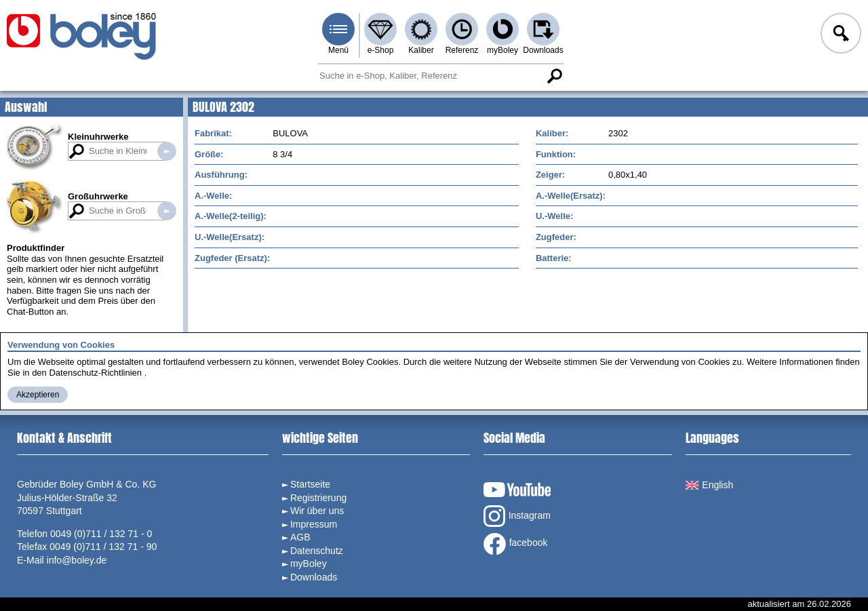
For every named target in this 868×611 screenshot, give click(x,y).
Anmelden (840, 35)
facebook (516, 544)
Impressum (314, 524)
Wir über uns (317, 511)
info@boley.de (77, 560)
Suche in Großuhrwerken (167, 211)
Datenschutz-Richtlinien (95, 373)
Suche (554, 76)
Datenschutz (317, 551)
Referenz (462, 50)
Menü (338, 50)
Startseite (310, 484)
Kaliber (421, 50)
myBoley (502, 50)
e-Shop (381, 50)
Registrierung (318, 498)
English (709, 485)
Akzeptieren (38, 395)
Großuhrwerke (98, 196)
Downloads (543, 50)
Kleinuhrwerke (98, 137)
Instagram (517, 516)
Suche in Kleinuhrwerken (167, 151)
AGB (300, 537)
